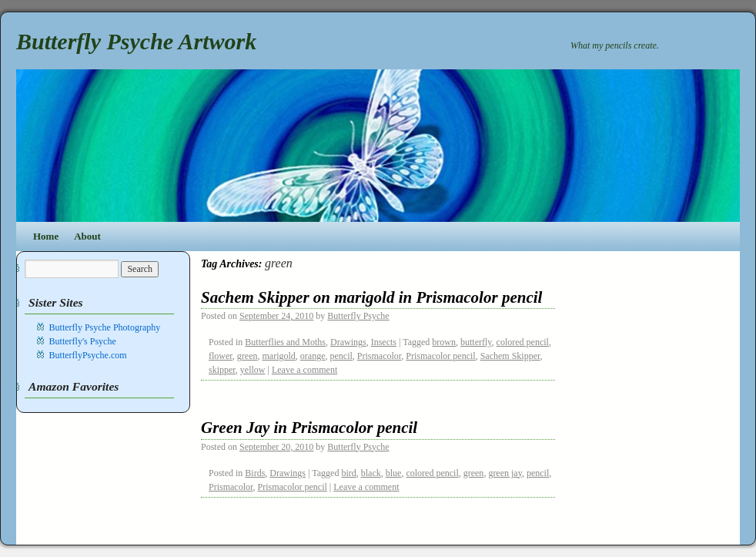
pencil (341, 356)
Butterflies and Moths (285, 342)
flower (221, 356)
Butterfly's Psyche (83, 341)
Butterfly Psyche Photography (105, 327)
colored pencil (523, 342)
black (371, 473)
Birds (255, 473)
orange (313, 356)
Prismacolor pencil (440, 356)
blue (394, 473)
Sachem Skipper (510, 356)
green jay (505, 473)
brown (444, 342)
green (248, 356)
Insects (384, 342)
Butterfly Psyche (358, 316)
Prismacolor (380, 356)
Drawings (348, 342)
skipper (222, 370)
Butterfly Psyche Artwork (136, 41)
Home (46, 236)
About (87, 236)
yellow (253, 370)
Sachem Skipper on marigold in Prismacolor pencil (371, 297)
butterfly (476, 342)
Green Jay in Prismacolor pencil (309, 428)
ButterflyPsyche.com (88, 355)
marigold (279, 356)
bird (348, 473)
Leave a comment (304, 370)
